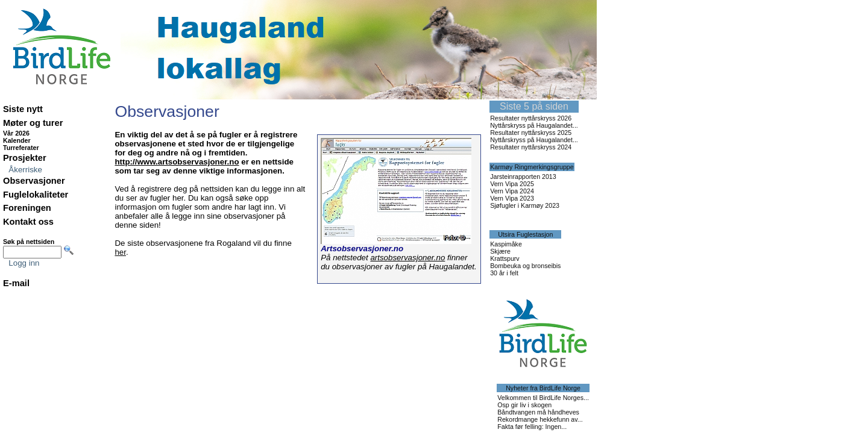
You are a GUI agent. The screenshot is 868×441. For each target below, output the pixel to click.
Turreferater (21, 148)
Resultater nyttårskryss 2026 (531, 118)
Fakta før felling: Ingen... (532, 427)
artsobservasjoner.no (407, 258)
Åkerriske (25, 170)
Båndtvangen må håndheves (538, 412)
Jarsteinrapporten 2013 (523, 177)
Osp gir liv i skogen (524, 405)
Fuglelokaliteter (36, 195)
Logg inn (24, 263)
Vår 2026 (16, 133)
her (120, 252)
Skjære (500, 251)
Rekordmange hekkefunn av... (540, 419)
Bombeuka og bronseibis (525, 266)
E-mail (16, 283)
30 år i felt (504, 273)
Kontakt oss (28, 222)
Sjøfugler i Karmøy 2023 (525, 205)
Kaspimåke (506, 244)
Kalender (17, 140)
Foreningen (27, 208)
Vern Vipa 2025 (512, 184)
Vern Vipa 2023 (512, 198)
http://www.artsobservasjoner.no (177, 162)
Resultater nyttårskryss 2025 (531, 133)
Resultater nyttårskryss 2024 (531, 147)
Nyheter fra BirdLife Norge (543, 388)
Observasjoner (34, 181)
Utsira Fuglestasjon (525, 234)
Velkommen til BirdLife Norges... (543, 398)
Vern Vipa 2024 (512, 191)
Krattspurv (505, 258)
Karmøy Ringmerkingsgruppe (532, 167)
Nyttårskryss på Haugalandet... (534, 125)
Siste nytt (23, 109)
